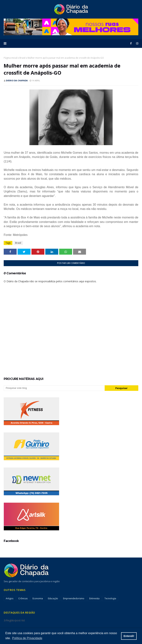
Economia (38, 598)
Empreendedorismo (74, 598)
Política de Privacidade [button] (27, 638)
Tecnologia (110, 598)
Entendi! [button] (129, 636)
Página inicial (10, 58)
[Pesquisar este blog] (54, 388)
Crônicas (23, 598)
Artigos (10, 598)
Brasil (22, 58)
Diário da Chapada (17, 80)
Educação (53, 598)
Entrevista (94, 598)
